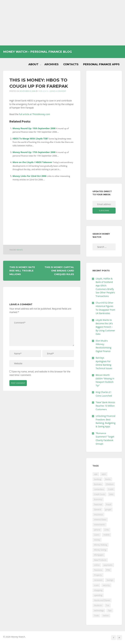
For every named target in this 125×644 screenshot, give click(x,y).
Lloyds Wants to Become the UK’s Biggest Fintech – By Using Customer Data (105, 327)
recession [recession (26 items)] (98, 580)
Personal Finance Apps (101, 64)
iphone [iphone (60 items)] (97, 530)
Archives (51, 64)
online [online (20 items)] (97, 565)
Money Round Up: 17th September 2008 (34, 152)
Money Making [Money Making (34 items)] (101, 545)
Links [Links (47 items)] (107, 530)
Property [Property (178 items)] (98, 575)
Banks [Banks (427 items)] (108, 479)
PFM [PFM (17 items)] (108, 570)
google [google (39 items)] (108, 510)
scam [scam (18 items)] (96, 585)
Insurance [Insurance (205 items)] (98, 515)
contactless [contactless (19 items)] (99, 489)
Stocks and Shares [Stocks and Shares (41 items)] (102, 600)
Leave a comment (58, 91)
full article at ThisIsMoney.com (35, 114)
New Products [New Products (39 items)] (100, 560)
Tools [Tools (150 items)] (96, 616)
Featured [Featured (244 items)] (98, 505)
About (33, 64)
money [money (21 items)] (97, 540)
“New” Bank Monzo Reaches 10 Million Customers (105, 406)
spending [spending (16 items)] (98, 595)
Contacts (71, 64)
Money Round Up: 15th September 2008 (34, 128)
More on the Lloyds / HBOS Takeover (32, 162)
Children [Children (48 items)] (110, 484)
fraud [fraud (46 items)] (109, 505)
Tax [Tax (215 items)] (108, 605)
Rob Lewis (43, 91)
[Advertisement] (63, 23)
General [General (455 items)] (98, 510)
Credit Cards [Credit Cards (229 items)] (100, 494)
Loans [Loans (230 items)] (97, 535)
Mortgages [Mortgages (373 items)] (99, 555)
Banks (20, 250)
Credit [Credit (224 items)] (111, 489)
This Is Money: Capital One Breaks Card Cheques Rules (59, 271)
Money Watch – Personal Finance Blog (37, 52)
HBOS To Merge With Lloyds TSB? (30, 139)
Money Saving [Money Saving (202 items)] (100, 550)
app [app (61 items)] (96, 474)
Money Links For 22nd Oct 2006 (29, 176)
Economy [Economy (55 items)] (98, 499)
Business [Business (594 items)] (98, 484)
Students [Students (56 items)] (98, 605)
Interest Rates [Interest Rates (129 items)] (100, 520)
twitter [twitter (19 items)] (106, 616)
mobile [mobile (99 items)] (106, 535)
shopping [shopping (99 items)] (98, 590)
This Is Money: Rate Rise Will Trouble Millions (22, 271)
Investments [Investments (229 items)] (100, 525)
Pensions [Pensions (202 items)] (98, 570)
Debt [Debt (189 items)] (111, 494)
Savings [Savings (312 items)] (110, 580)
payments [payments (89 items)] (108, 565)
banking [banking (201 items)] (98, 479)
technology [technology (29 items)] (99, 611)
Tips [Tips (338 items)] (110, 611)
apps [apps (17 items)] (104, 474)
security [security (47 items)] (106, 585)
